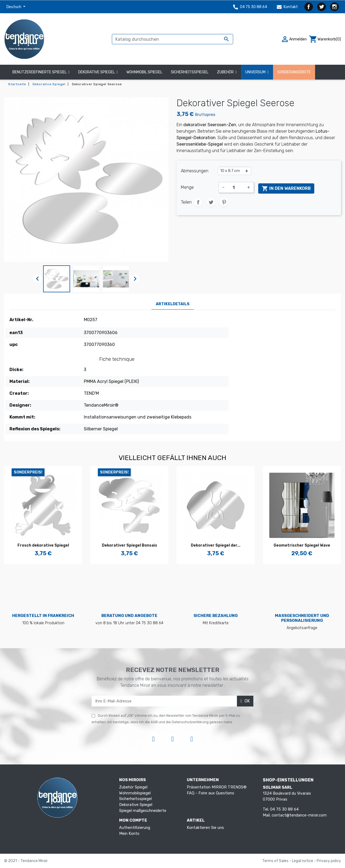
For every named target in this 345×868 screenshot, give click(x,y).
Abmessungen (195, 171)
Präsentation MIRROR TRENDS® (217, 787)
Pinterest (224, 202)
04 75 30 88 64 (250, 7)
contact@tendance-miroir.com (299, 815)
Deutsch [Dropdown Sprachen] (14, 7)
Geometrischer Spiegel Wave (302, 545)
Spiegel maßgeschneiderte (143, 811)
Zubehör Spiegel (133, 787)
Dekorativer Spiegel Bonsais (130, 545)
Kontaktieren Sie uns (205, 828)
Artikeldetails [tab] (173, 304)
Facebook (309, 7)
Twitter (322, 7)
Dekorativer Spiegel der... (216, 545)
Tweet (211, 202)
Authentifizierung (135, 828)
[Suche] (172, 39)
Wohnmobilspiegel (135, 793)
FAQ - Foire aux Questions (211, 793)
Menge (187, 187)
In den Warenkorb (286, 188)
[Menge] (236, 187)
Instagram (334, 7)
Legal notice (303, 861)
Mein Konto (129, 834)
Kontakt (287, 7)
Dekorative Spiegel (136, 805)
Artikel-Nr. (21, 320)
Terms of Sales (276, 861)
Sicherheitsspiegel (135, 799)
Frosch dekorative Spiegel (43, 545)
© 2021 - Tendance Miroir (26, 861)
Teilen (198, 202)
